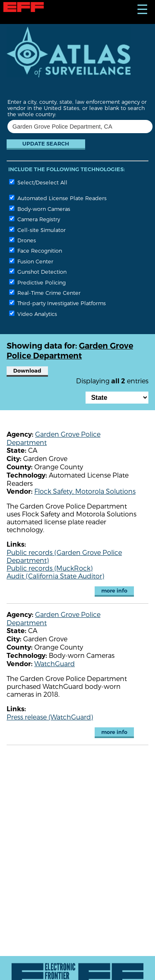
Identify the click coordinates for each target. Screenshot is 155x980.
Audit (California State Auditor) (55, 576)
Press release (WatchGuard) (50, 717)
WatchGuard (55, 663)
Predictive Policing (37, 282)
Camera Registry (35, 219)
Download (27, 371)
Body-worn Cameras (40, 209)
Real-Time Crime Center (45, 293)
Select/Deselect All (38, 182)
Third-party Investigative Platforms (57, 303)
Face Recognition (36, 250)
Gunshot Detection (38, 271)
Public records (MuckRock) (50, 568)
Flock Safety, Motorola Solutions (85, 491)
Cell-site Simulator (37, 230)
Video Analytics (33, 314)
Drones (23, 240)
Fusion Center (31, 261)
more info (114, 591)
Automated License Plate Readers (58, 198)
